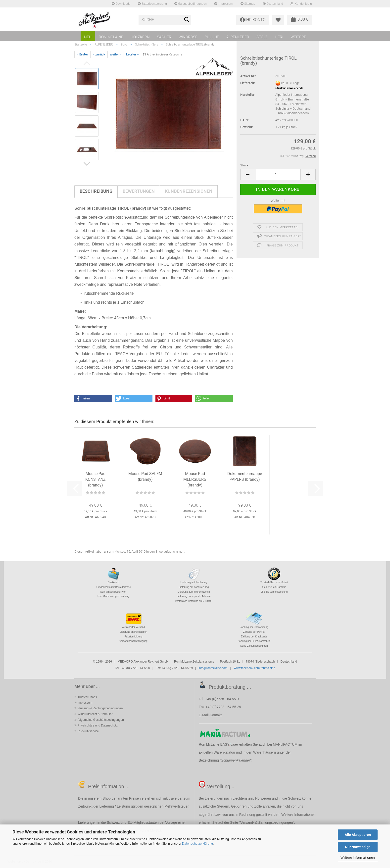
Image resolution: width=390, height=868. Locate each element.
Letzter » (132, 54)
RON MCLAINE (111, 37)
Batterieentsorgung (152, 4)
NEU (88, 37)
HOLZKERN (140, 37)
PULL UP (212, 37)
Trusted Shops (87, 697)
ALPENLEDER (238, 37)
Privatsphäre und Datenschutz (98, 725)
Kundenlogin (301, 4)
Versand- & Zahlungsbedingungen (100, 708)
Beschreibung (96, 191)
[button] (248, 174)
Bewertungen (139, 191)
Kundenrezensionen (189, 191)
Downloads (121, 4)
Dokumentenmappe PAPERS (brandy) (245, 477)
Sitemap (248, 4)
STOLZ (262, 37)
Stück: (245, 165)
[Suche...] (187, 20)
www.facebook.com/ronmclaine (255, 668)
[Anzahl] (278, 174)
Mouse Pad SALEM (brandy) (145, 477)
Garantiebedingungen (191, 4)
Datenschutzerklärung (197, 844)
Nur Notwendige (358, 847)
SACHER (164, 37)
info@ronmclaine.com (213, 668)
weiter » (116, 54)
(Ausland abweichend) (289, 88)
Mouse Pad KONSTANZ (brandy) (96, 479)
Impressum (224, 4)
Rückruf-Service (88, 731)
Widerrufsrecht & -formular (95, 714)
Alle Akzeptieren (358, 835)
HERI (279, 37)
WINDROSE (188, 37)
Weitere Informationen (358, 858)
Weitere (298, 37)
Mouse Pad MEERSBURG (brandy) (195, 479)
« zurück (99, 54)
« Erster (82, 54)
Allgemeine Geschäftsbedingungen (101, 720)
